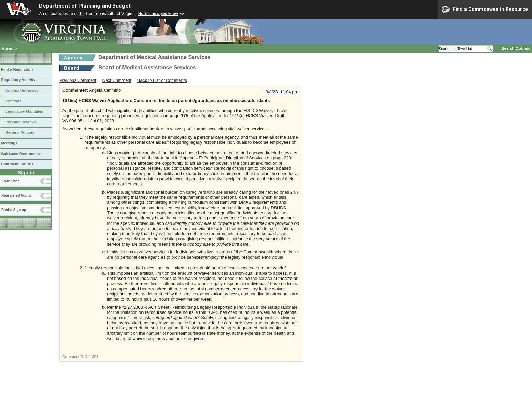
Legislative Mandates (24, 111)
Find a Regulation (17, 69)
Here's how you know (158, 14)
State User (10, 181)
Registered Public (16, 195)
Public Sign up (14, 210)
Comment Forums (17, 164)
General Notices (20, 132)
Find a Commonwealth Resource (485, 10)
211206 (92, 357)
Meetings (9, 143)
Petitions (13, 101)
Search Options (516, 48)
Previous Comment (78, 80)
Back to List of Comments (162, 80)
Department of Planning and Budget (85, 6)
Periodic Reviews (21, 122)
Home (7, 48)
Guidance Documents (20, 154)
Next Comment (117, 80)
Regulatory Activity (18, 80)
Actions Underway (22, 90)
